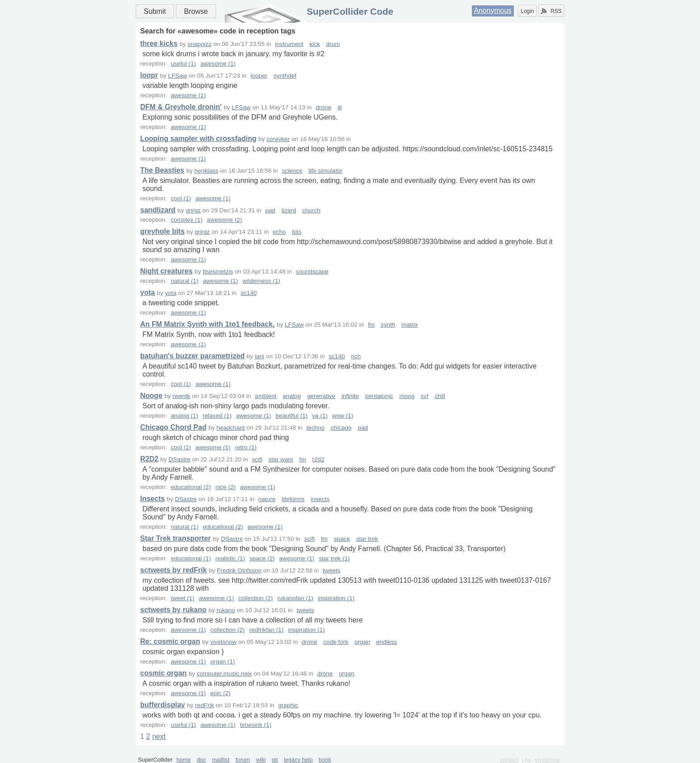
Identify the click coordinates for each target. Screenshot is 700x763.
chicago (341, 428)
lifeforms (293, 499)
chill (440, 396)
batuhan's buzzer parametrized (192, 356)
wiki (261, 760)
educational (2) (191, 487)
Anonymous (493, 10)
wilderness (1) (261, 281)
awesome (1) (218, 64)
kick (315, 44)
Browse (196, 11)
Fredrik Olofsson (239, 570)
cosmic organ (163, 673)
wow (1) (343, 416)
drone (323, 107)
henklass (206, 171)
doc (202, 760)
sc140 (249, 293)
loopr (149, 75)
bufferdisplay (162, 705)
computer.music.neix (225, 674)
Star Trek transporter (175, 538)
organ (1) (223, 661)
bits (297, 232)
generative (321, 396)
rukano (226, 610)
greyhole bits (162, 231)
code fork (336, 642)
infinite (350, 396)
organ (362, 642)
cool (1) (181, 198)
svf (424, 396)
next (159, 736)
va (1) (320, 416)
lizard (289, 210)
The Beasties (162, 170)
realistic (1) (230, 558)
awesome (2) (225, 220)
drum (333, 44)
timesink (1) (256, 725)
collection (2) (256, 598)
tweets (331, 570)
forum (243, 760)
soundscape (312, 272)
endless (387, 642)
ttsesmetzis (218, 272)
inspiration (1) (336, 598)
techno (315, 428)
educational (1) (191, 558)
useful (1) (183, 64)
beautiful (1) (292, 416)
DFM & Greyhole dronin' (181, 107)
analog (292, 396)
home (183, 760)
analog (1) (184, 416)
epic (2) (220, 693)
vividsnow (223, 642)
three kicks (159, 44)
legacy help (298, 760)
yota (148, 292)
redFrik (204, 705)
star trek (367, 539)
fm (371, 325)
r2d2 (318, 459)
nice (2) (225, 487)
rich (356, 356)
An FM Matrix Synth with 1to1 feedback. (207, 324)
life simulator (325, 171)
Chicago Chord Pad (173, 427)
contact (509, 760)
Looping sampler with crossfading (198, 139)
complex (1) (186, 220)
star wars (281, 459)
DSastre (180, 459)
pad (270, 210)
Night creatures (166, 271)
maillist (221, 760)
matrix (410, 325)
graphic (288, 705)
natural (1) (184, 281)
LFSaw (178, 76)
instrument (289, 44)
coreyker (278, 139)
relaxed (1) (217, 416)
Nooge (151, 396)
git (275, 760)
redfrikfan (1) (266, 630)
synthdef (285, 76)
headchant (231, 428)
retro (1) (246, 447)
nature (267, 499)
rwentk (181, 396)
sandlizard (158, 210)
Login (527, 11)
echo (279, 232)
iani (260, 356)
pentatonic (379, 396)
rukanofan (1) (295, 598)
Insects (152, 499)
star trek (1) (334, 558)
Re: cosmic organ (170, 641)
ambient (266, 396)
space (342, 539)
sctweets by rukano (173, 610)
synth (388, 325)
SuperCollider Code (350, 11)
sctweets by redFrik (173, 570)
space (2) (262, 558)
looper (259, 76)
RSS (551, 11)
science (292, 171)
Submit (155, 11)
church (311, 210)
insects (320, 499)
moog (407, 396)
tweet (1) (182, 598)
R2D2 (149, 459)
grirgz (193, 210)
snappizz (200, 44)
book (325, 760)
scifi (257, 459)
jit (340, 107)
